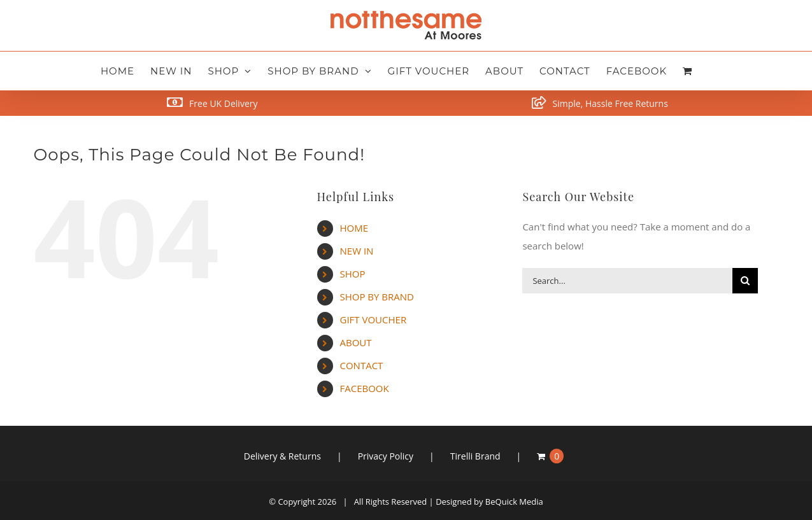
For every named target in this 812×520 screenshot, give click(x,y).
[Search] (745, 281)
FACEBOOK (365, 388)
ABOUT (356, 342)
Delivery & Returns (282, 456)
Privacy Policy (386, 456)
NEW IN (357, 251)
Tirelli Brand (475, 456)
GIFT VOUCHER (374, 320)
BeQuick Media (514, 502)
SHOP (353, 274)
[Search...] (627, 281)
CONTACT (362, 365)
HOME (354, 228)
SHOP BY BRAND (377, 297)
